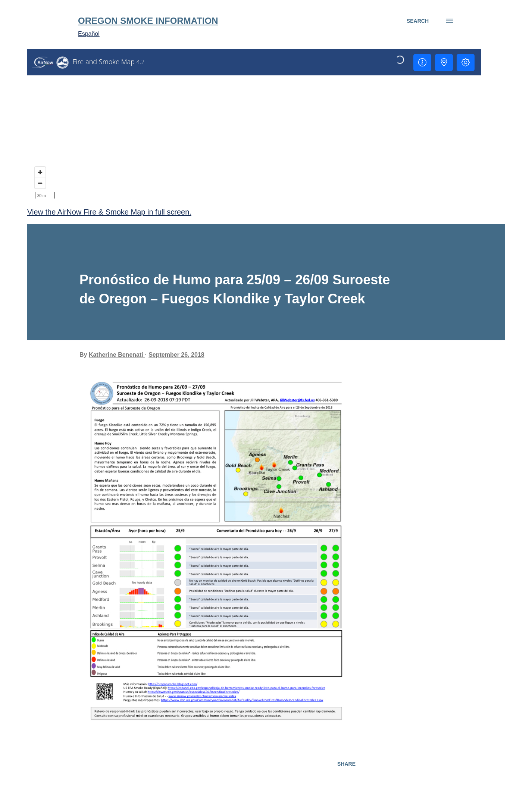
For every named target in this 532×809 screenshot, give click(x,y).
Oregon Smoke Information (148, 21)
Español (89, 34)
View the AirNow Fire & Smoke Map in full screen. (109, 212)
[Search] (418, 21)
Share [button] (346, 764)
